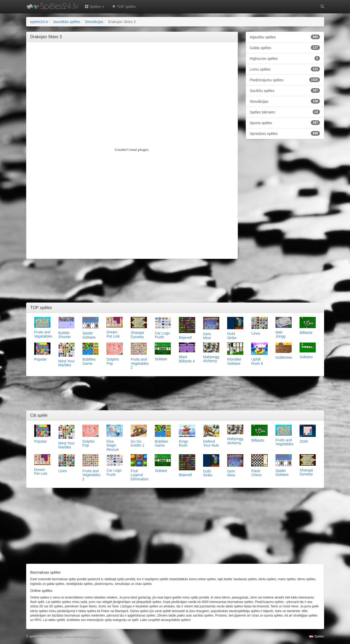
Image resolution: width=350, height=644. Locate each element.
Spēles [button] (95, 7)
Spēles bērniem (285, 112)
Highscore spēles (285, 58)
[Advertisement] (132, 58)
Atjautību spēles (285, 37)
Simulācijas (285, 101)
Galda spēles (285, 48)
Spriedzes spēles (285, 133)
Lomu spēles (285, 69)
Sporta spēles (285, 123)
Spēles (317, 636)
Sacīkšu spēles (285, 90)
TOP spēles (124, 7)
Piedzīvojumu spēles (285, 80)
